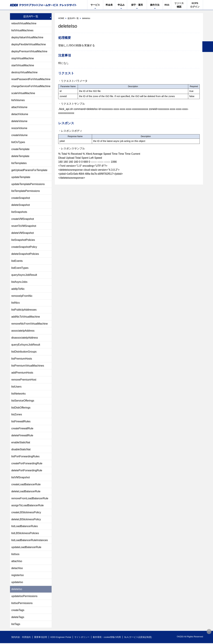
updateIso (17, 583)
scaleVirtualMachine (23, 93)
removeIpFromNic (22, 296)
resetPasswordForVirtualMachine (31, 79)
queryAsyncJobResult (24, 275)
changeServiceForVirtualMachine (31, 86)
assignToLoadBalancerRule (28, 506)
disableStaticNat (21, 450)
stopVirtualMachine (23, 58)
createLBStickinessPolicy (26, 513)
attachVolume (19, 107)
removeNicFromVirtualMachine (30, 324)
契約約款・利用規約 (21, 638)
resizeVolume (19, 128)
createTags (18, 611)
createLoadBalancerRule (26, 485)
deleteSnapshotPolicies (25, 254)
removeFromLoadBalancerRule (30, 499)
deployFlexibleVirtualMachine (29, 44)
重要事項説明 (41, 638)
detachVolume (20, 114)
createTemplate (20, 149)
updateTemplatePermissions (28, 184)
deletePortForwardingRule (27, 471)
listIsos (15, 555)
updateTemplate (21, 177)
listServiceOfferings (23, 401)
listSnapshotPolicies (23, 240)
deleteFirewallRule (22, 436)
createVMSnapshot (23, 219)
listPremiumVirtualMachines (28, 366)
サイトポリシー (82, 638)
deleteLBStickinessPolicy (26, 520)
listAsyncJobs (19, 282)
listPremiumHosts (22, 359)
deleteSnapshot (21, 205)
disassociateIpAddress (25, 338)
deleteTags (18, 618)
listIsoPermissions (22, 604)
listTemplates (19, 163)
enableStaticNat (21, 443)
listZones (17, 415)
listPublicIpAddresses (24, 310)
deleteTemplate (20, 156)
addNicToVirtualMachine (26, 317)
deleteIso (17, 590)
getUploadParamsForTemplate (29, 170)
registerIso (18, 576)
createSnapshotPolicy (24, 247)
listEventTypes (20, 268)
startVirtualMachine (23, 65)
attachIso (17, 562)
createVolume (19, 135)
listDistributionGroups (24, 352)
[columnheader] (68, 86)
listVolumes (18, 100)
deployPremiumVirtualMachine (29, 51)
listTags (16, 625)
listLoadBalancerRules (25, 527)
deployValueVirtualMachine (27, 37)
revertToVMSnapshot (24, 226)
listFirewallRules (21, 422)
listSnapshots (19, 212)
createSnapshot (21, 198)
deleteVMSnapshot (23, 233)
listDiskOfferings (21, 408)
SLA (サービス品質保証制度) (138, 638)
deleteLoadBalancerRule (26, 492)
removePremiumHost (24, 380)
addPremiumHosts (22, 373)
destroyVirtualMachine (24, 72)
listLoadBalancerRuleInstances (30, 541)
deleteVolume (19, 121)
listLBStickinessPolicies (25, 534)
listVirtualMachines (22, 30)
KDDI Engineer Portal (61, 638)
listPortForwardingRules (25, 457)
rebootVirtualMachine (24, 23)
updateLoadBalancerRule (26, 548)
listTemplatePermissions (26, 191)
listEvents (17, 261)
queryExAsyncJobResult (26, 345)
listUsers (16, 387)
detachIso (17, 569)
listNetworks (18, 394)
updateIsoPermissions (24, 597)
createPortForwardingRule (27, 464)
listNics (16, 303)
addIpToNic (18, 289)
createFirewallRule (22, 429)
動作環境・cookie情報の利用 (107, 638)
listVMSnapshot (21, 478)
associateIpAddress (23, 331)
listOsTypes (18, 142)
